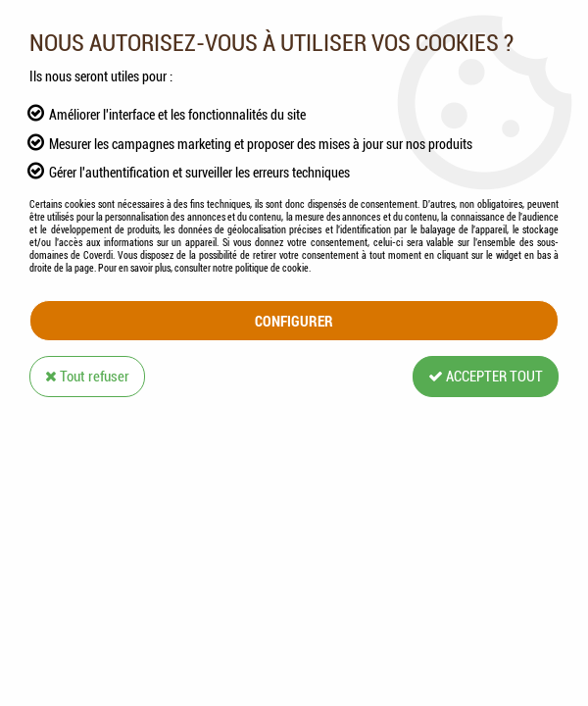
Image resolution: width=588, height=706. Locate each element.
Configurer (294, 321)
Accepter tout (486, 377)
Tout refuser (87, 377)
